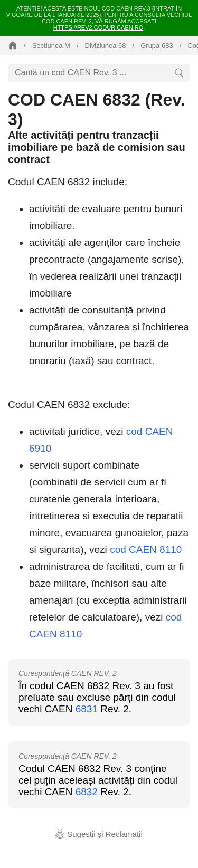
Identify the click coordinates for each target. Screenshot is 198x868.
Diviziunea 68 (106, 46)
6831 (87, 709)
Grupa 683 (157, 46)
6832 (87, 792)
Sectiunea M (51, 46)
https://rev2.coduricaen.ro (98, 27)
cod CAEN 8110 (146, 550)
